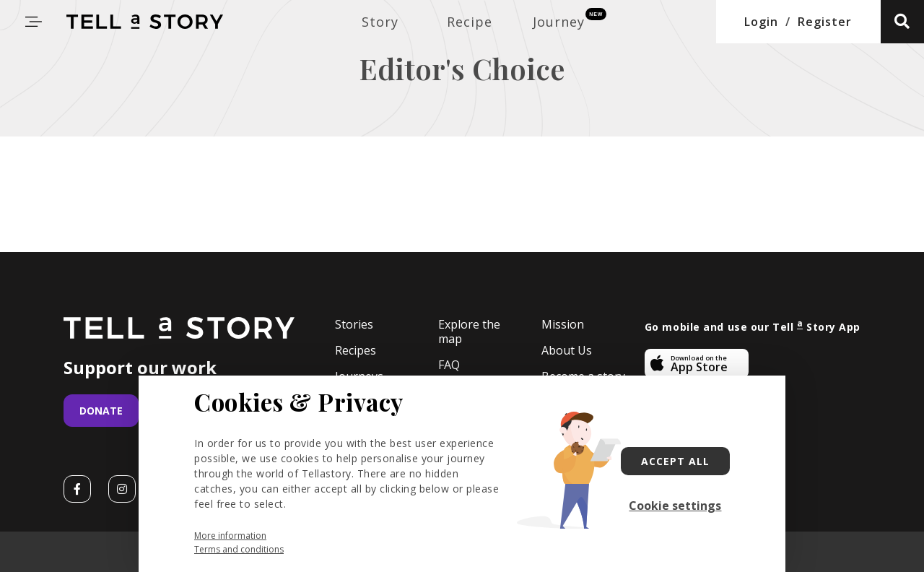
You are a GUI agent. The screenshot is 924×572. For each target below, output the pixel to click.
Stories (354, 325)
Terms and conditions (239, 549)
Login (761, 22)
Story (380, 22)
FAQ (449, 365)
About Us (567, 350)
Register (825, 22)
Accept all (675, 461)
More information (230, 536)
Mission (563, 325)
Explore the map (469, 332)
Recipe (470, 22)
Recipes (356, 350)
